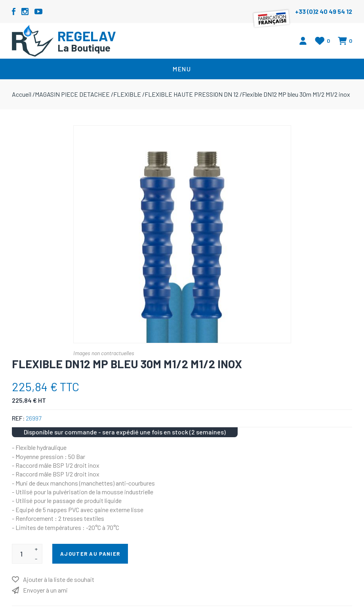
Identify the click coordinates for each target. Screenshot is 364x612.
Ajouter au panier (90, 554)
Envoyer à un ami (45, 590)
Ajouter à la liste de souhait (59, 579)
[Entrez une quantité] (21, 554)
